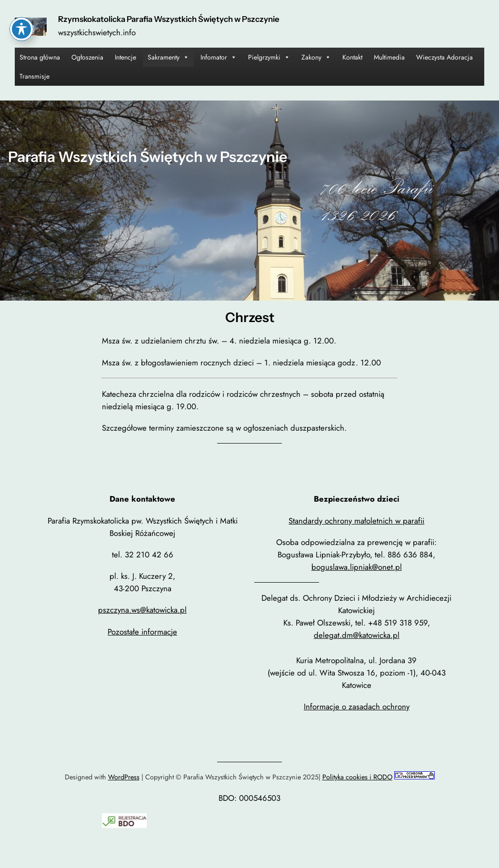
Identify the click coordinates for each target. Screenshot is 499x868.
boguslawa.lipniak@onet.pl (357, 567)
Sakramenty (168, 57)
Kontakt (352, 57)
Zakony (316, 57)
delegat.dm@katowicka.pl (357, 635)
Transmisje (35, 76)
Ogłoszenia (87, 57)
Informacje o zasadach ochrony (357, 707)
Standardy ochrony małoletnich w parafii (356, 521)
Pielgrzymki (269, 57)
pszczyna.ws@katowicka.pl (142, 610)
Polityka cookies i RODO (357, 777)
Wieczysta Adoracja (444, 57)
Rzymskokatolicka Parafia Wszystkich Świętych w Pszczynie (169, 19)
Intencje (125, 57)
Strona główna (40, 57)
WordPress (124, 777)
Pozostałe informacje (142, 632)
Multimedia (389, 57)
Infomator (219, 57)
